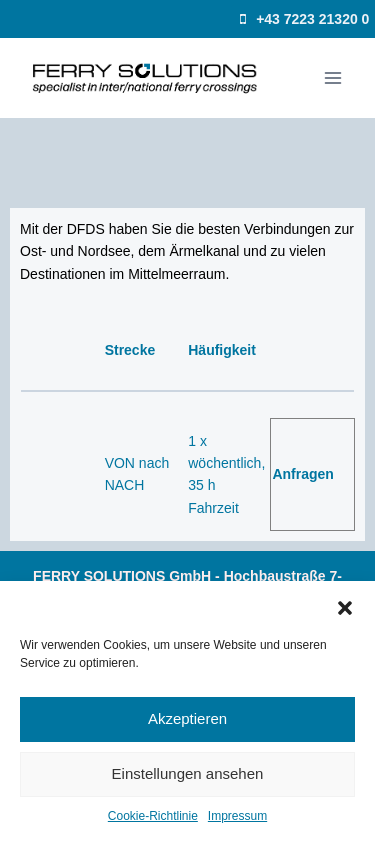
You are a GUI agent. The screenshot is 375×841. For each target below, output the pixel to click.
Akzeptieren (187, 718)
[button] (345, 606)
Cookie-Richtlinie (153, 816)
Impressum (237, 816)
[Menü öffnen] (332, 77)
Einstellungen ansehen (188, 773)
